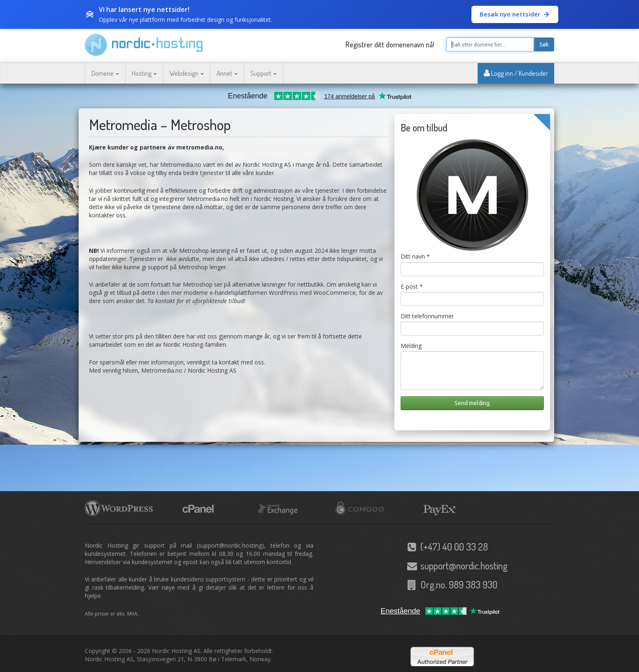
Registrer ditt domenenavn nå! (390, 44)
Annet (227, 73)
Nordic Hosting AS (176, 651)
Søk (544, 44)
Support (264, 73)
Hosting (144, 73)
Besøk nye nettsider (515, 14)
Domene (105, 73)
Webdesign (187, 73)
